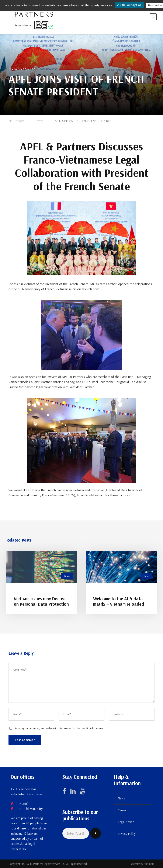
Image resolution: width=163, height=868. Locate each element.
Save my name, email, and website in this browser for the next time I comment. (60, 728)
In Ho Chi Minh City (29, 809)
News (67, 576)
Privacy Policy (127, 834)
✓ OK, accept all (129, 5)
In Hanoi (22, 803)
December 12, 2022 (22, 69)
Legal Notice (126, 822)
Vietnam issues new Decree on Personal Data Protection (41, 601)
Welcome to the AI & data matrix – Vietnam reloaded (119, 601)
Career (122, 810)
